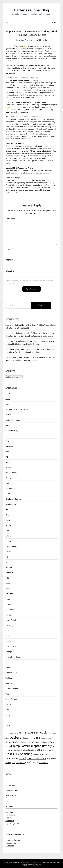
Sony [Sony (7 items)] (14, 763)
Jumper (8, 536)
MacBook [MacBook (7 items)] (18, 750)
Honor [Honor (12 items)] (8, 742)
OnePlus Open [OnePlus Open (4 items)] (48, 750)
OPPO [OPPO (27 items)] (9, 754)
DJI (7, 457)
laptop (8, 541)
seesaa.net (10, 821)
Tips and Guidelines (13, 673)
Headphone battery (13, 499)
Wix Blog (9, 812)
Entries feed (10, 785)
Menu (54, 23)
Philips (8, 615)
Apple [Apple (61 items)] (44, 732)
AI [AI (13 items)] (12, 733)
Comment (11, 218)
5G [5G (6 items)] (6, 733)
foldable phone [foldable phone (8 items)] (28, 738)
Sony (7, 662)
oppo (8, 599)
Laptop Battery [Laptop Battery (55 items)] (42, 746)
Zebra (8, 715)
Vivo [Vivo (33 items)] (27, 762)
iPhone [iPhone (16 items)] (31, 742)
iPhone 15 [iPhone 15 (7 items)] (38, 742)
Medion (9, 567)
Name (10, 249)
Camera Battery (12, 431)
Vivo (7, 694)
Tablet (8, 667)
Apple (26, 46)
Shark (8, 636)
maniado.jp (10, 815)
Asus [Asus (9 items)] (7, 738)
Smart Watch (11, 646)
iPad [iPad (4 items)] (26, 742)
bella (45, 40)
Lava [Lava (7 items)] (54, 746)
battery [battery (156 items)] (16, 737)
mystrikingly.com (12, 823)
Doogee (9, 462)
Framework (10, 488)
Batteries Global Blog (32, 10)
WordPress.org (12, 795)
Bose (7, 425)
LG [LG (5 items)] (13, 750)
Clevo (8, 441)
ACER (8, 394)
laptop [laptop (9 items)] (8, 746)
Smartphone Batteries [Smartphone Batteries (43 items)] (32, 758)
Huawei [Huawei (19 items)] (15, 742)
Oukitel (8, 604)
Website (10, 271)
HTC (7, 515)
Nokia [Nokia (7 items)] (32, 750)
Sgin (7, 631)
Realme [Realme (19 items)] (16, 754)
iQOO (8, 531)
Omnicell (9, 594)
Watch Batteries (12, 699)
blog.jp (8, 818)
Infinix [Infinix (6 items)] (22, 742)
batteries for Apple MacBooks (17, 409)
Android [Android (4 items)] (16, 733)
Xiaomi (8, 704)
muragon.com (11, 843)
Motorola (9, 573)
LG (7, 557)
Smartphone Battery (14, 657)
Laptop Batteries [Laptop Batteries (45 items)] (21, 746)
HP (7, 509)
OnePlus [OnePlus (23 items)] (39, 750)
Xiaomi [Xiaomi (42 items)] (35, 762)
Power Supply (11, 620)
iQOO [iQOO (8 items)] (52, 742)
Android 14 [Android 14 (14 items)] (34, 733)
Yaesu (8, 710)
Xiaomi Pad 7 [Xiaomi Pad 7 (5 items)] (43, 763)
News (8, 583)
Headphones (11, 504)
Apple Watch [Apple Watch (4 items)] (52, 733)
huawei (8, 520)
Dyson (8, 478)
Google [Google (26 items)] (38, 738)
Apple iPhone (11, 107)
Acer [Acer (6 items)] (9, 733)
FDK (7, 483)
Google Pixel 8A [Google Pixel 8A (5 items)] (47, 738)
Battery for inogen (13, 420)
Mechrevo (10, 562)
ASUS (8, 404)
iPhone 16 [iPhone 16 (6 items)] (46, 742)
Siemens (9, 641)
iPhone (8, 525)
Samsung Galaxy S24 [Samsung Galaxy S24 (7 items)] (40, 754)
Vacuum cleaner (12, 688)
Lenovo (8, 552)
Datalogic (9, 446)
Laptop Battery (11, 546)
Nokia (8, 588)
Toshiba (9, 678)
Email (10, 260)
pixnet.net (10, 846)
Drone (8, 467)
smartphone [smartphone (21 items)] (12, 758)
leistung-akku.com (13, 840)
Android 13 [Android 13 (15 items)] (24, 733)
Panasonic (10, 610)
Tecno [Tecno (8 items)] (22, 763)
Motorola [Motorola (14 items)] (26, 750)
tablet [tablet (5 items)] (18, 763)
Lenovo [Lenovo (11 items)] (9, 750)
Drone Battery (11, 473)
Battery (8, 415)
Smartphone (10, 652)
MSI (7, 578)
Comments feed (12, 790)
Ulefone (9, 683)
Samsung (9, 625)
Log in (8, 780)
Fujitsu (8, 494)
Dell (7, 452)
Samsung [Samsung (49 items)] (26, 754)
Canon (8, 436)
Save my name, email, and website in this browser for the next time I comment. (31, 282)
